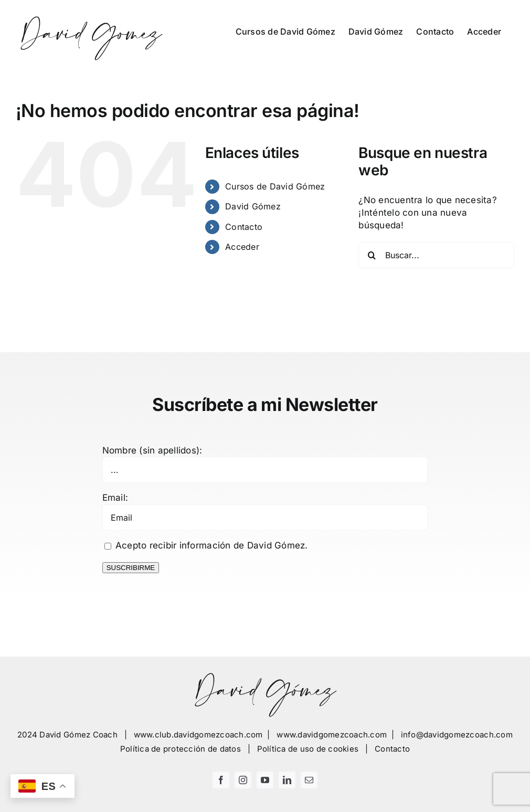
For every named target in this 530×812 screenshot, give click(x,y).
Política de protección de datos (181, 749)
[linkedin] (287, 780)
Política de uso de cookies (308, 749)
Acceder (242, 247)
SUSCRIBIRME (131, 568)
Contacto (244, 227)
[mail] (309, 780)
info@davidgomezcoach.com (457, 735)
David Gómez (253, 206)
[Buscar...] (436, 255)
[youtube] (265, 780)
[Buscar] (372, 255)
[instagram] (243, 780)
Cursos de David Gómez (275, 186)
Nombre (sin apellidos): (152, 450)
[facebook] (221, 780)
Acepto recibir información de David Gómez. (206, 545)
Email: (115, 498)
